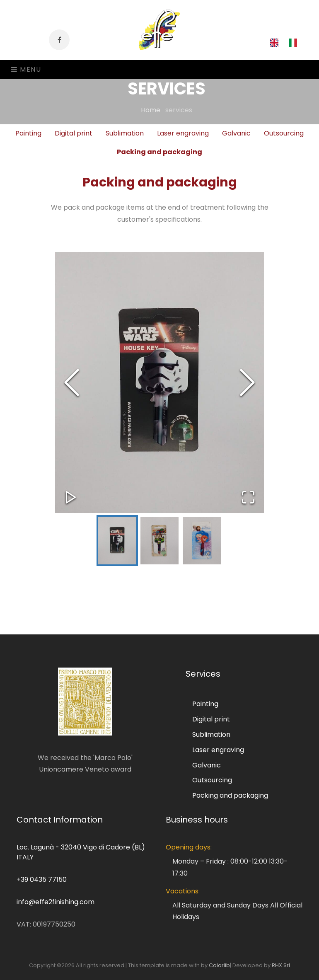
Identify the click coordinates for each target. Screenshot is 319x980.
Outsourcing (212, 780)
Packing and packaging (159, 152)
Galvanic (207, 765)
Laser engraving (218, 750)
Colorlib (219, 965)
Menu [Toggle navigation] (26, 69)
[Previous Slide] (72, 382)
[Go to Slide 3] (202, 541)
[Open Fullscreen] (248, 497)
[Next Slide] (247, 382)
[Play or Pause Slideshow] (71, 497)
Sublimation (211, 734)
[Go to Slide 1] (117, 541)
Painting (205, 704)
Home (156, 110)
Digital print (211, 719)
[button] (159, 382)
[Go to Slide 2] (159, 541)
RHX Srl (281, 965)
